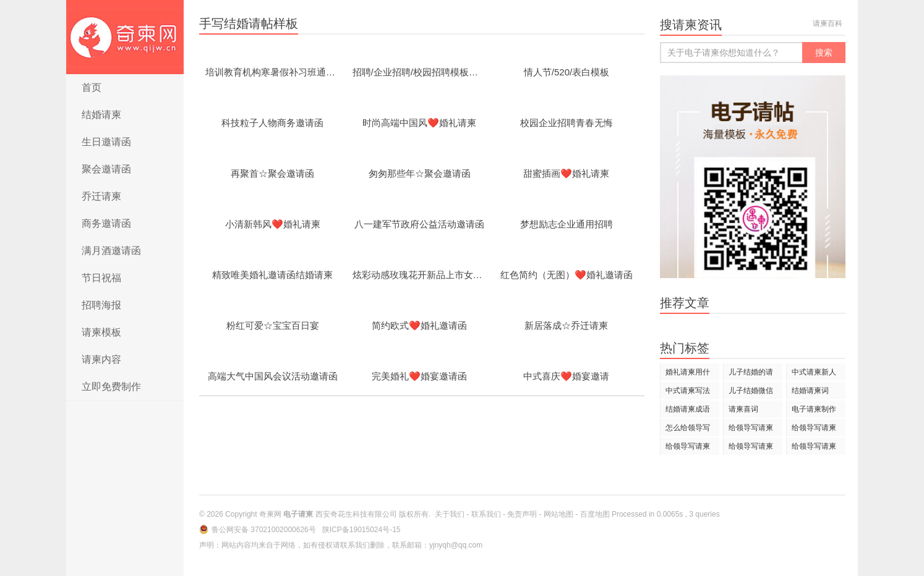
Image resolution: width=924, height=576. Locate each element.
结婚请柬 (101, 115)
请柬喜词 (743, 409)
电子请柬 (125, 37)
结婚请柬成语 (688, 409)
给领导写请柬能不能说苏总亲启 (688, 448)
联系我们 (486, 514)
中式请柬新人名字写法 (814, 374)
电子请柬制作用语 (814, 411)
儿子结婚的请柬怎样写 (751, 374)
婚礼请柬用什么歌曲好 (688, 374)
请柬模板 (101, 332)
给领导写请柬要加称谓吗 (751, 448)
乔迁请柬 (101, 196)
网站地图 (558, 514)
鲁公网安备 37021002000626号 (265, 530)
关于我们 (450, 514)
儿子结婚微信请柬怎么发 (751, 393)
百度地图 (595, 514)
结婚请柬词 (810, 391)
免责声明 (522, 514)
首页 (92, 87)
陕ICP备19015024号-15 (361, 530)
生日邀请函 (106, 142)
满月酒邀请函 (111, 251)
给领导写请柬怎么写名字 (751, 430)
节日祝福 (101, 278)
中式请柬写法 (688, 391)
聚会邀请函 (106, 169)
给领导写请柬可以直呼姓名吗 (814, 448)
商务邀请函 (106, 223)
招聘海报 (101, 305)
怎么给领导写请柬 (688, 430)
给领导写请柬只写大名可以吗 (814, 430)
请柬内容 (101, 359)
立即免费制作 (111, 387)
